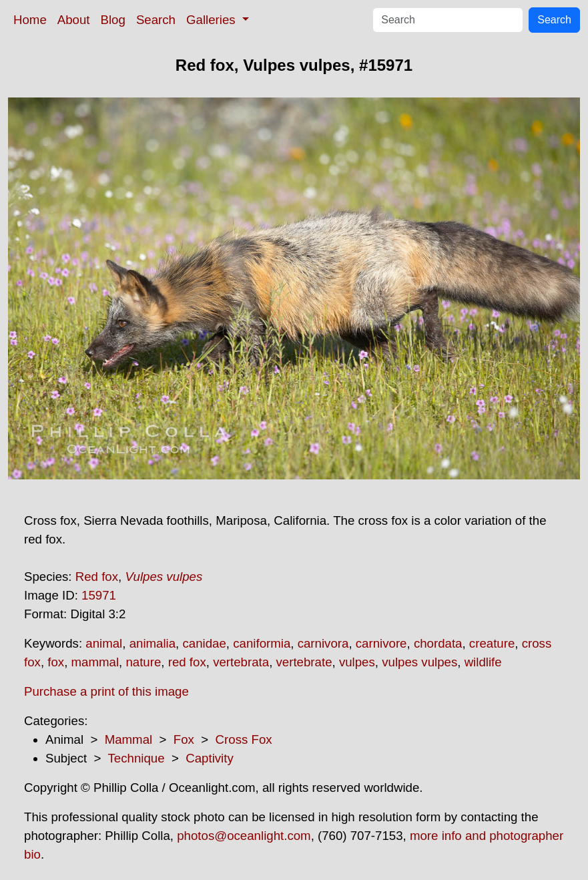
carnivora (323, 643)
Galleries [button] (213, 20)
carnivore (381, 643)
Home (30, 20)
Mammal (129, 739)
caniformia (262, 643)
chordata (438, 643)
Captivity (210, 758)
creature (492, 643)
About (74, 20)
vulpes (357, 662)
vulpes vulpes (419, 662)
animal (104, 643)
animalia (153, 643)
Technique (136, 758)
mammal (95, 662)
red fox (187, 662)
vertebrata (241, 662)
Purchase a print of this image (106, 691)
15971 (99, 595)
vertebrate (304, 662)
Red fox (97, 577)
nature (143, 662)
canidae (204, 643)
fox (56, 662)
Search (156, 20)
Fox (184, 739)
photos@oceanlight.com (244, 836)
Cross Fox (244, 739)
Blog (113, 20)
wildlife (483, 662)
